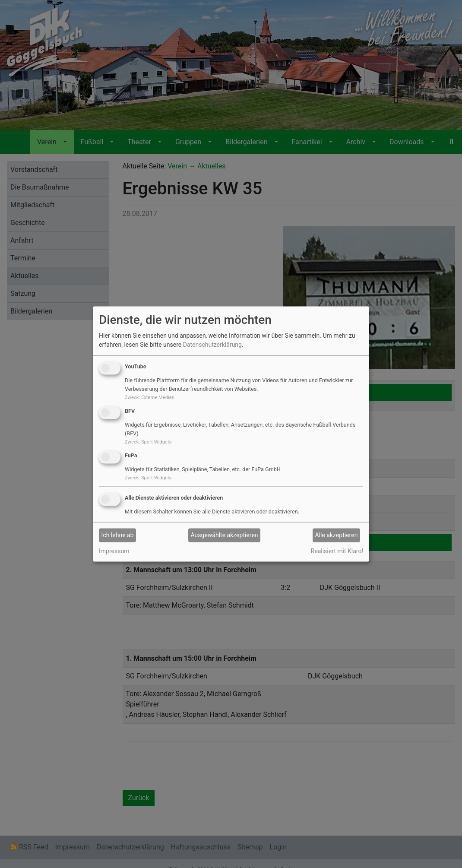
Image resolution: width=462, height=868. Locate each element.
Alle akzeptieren (337, 535)
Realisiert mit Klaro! (337, 551)
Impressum (114, 551)
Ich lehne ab (118, 535)
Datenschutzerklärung (212, 345)
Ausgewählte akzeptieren (225, 535)
